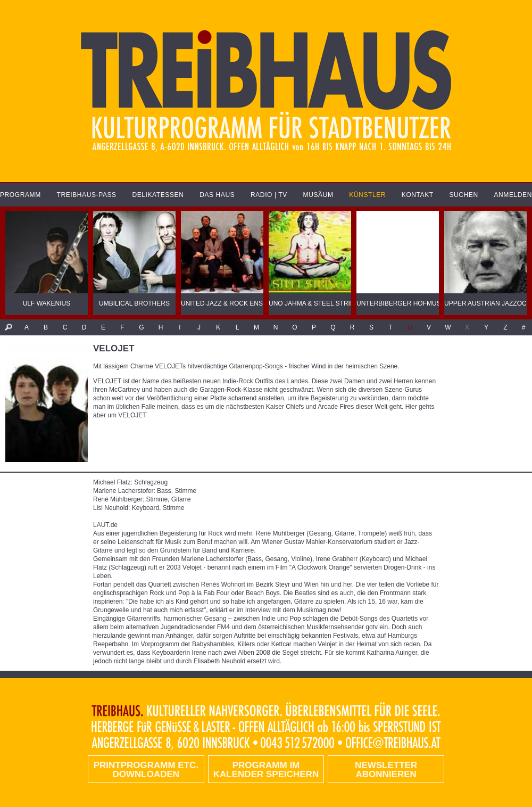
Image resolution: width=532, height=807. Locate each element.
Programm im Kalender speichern (266, 770)
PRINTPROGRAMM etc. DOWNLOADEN (146, 770)
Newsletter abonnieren (386, 770)
